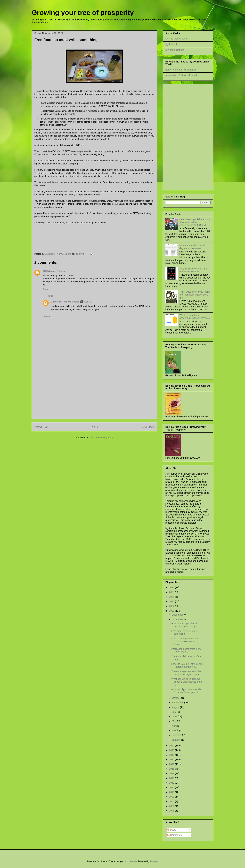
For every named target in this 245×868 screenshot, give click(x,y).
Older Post (148, 427)
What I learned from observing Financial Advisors (195, 317)
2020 (172, 746)
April (175, 726)
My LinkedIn (172, 44)
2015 (172, 769)
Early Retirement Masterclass (181, 70)
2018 (172, 755)
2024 (172, 597)
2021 (172, 611)
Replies (50, 296)
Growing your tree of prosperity (83, 13)
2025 (172, 592)
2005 (172, 811)
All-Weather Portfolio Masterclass (183, 75)
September (178, 703)
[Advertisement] (94, 395)
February (177, 735)
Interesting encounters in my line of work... (186, 650)
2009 (172, 797)
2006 (172, 806)
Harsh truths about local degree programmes (192, 247)
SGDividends (49, 271)
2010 (172, 792)
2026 (172, 587)
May (174, 721)
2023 (172, 601)
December (178, 615)
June (175, 716)
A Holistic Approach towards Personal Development (186, 691)
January (176, 740)
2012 (172, 783)
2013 (172, 778)
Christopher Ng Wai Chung (65, 302)
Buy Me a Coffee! (175, 50)
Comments (175, 835)
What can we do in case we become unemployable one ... (187, 682)
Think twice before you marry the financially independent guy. (195, 295)
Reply (45, 289)
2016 (172, 764)
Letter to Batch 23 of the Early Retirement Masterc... (187, 665)
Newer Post (41, 427)
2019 (172, 750)
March (175, 730)
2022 (172, 606)
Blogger (154, 861)
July (174, 712)
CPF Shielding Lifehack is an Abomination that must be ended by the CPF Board (195, 222)
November (178, 619)
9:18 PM (88, 302)
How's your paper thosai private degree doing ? (184, 625)
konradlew (132, 861)
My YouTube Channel (177, 39)
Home (95, 427)
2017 (172, 760)
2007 (172, 801)
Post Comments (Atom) (101, 438)
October (176, 698)
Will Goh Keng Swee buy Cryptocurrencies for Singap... (185, 641)
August (176, 707)
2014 (172, 774)
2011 (172, 787)
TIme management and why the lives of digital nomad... (187, 673)
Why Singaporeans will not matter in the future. (194, 270)
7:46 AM (61, 271)
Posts (172, 830)
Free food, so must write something (184, 632)
